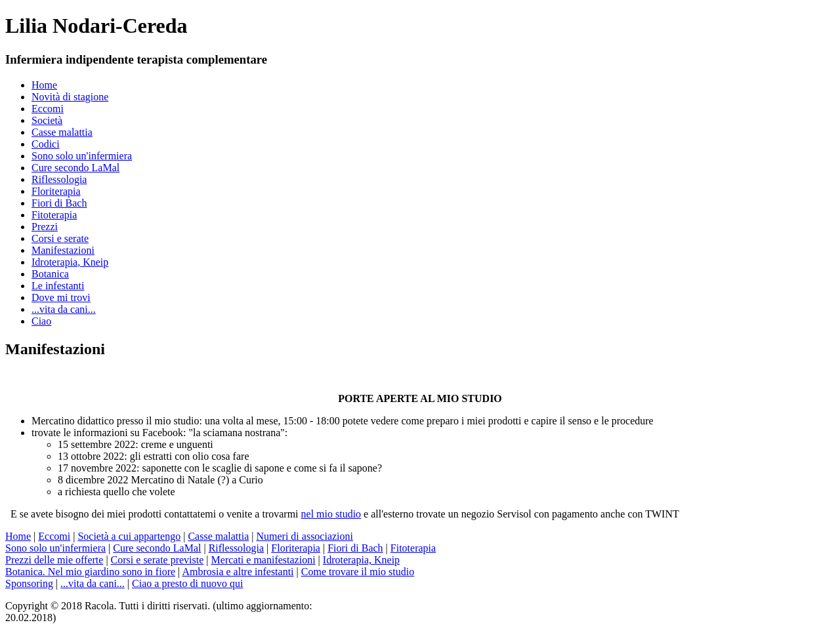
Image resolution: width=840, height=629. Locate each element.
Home (44, 85)
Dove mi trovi (61, 297)
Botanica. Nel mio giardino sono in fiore (90, 572)
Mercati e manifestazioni (263, 560)
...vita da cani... (64, 309)
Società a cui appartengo (129, 536)
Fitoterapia (54, 215)
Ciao (41, 321)
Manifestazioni (63, 250)
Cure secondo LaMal (75, 168)
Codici (46, 144)
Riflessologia (59, 179)
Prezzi (45, 227)
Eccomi (48, 109)
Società (47, 120)
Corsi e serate (60, 238)
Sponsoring (29, 583)
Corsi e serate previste (157, 560)
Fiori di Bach (59, 203)
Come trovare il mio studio (358, 572)
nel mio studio (331, 514)
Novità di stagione (70, 97)
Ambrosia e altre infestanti (238, 572)
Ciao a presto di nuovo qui (187, 583)
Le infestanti (58, 286)
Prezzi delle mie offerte (54, 560)
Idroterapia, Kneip (70, 262)
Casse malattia (62, 132)
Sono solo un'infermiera (82, 156)
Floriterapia (56, 191)
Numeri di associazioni (304, 536)
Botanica (50, 274)
